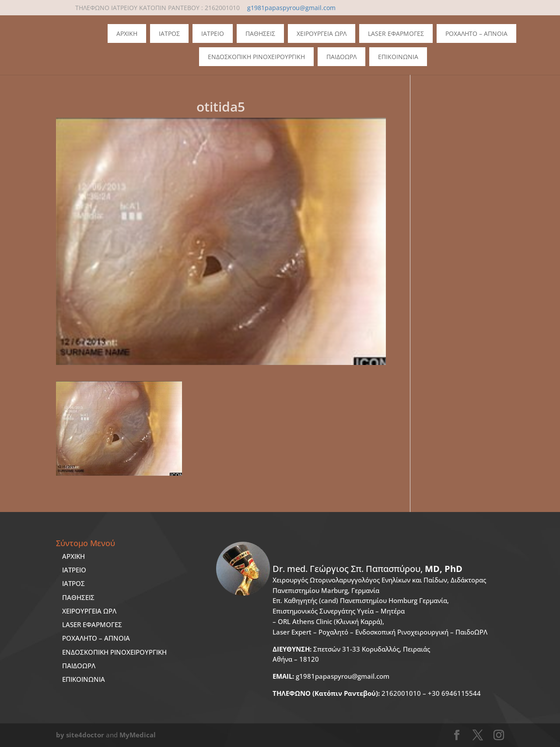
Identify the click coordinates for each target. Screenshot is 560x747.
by (60, 735)
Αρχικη (127, 33)
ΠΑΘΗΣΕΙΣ (78, 597)
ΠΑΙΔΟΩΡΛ (341, 57)
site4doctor (85, 735)
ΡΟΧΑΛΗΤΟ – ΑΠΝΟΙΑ (96, 638)
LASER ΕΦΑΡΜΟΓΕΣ (92, 624)
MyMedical (138, 735)
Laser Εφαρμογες (396, 33)
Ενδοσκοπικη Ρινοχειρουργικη (256, 57)
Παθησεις (260, 33)
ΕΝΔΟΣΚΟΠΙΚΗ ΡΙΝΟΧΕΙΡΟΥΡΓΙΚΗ (114, 652)
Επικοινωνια (398, 57)
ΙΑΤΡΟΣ (73, 583)
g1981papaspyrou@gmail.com (331, 676)
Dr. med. (367, 569)
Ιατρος (169, 33)
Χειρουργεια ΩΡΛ (322, 33)
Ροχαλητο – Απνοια (476, 33)
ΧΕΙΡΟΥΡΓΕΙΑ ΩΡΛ (89, 611)
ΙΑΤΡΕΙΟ (74, 570)
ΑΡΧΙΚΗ (73, 556)
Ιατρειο (213, 33)
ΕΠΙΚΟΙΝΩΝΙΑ (84, 679)
